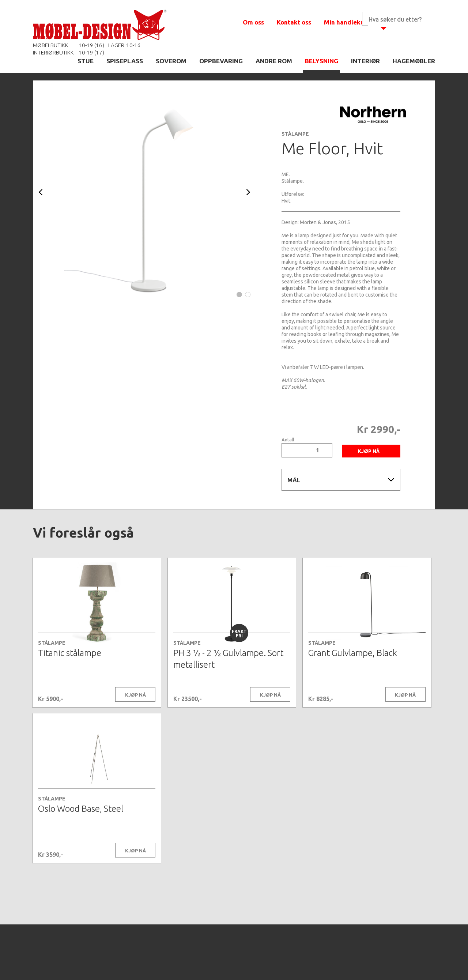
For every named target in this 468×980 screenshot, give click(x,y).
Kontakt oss (294, 22)
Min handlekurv (347, 22)
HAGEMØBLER (414, 61)
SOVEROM (171, 61)
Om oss (253, 22)
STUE (86, 61)
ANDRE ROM (274, 61)
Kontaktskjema (333, 963)
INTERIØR (365, 61)
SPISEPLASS (125, 61)
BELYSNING (322, 61)
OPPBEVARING (221, 61)
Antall (288, 440)
